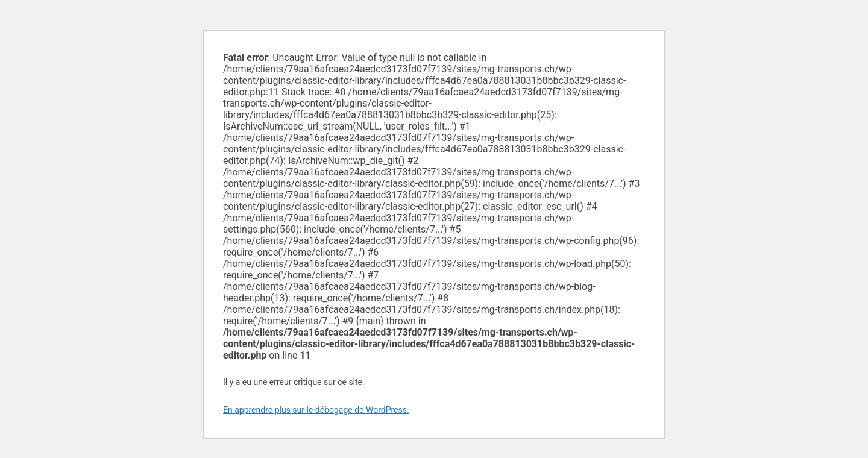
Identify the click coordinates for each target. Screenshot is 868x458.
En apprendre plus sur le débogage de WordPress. (316, 410)
